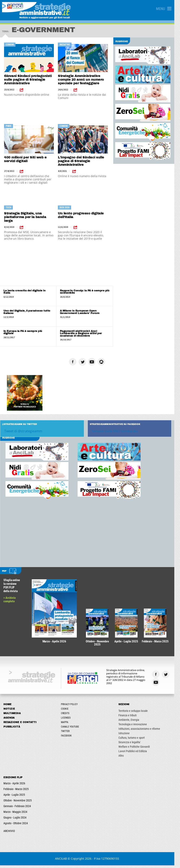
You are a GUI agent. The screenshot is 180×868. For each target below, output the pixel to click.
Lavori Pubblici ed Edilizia (137, 754)
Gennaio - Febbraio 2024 (17, 809)
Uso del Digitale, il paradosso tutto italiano (27, 312)
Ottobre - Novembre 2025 (18, 803)
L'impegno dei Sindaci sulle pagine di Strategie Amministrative (83, 161)
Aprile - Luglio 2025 (14, 797)
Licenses (68, 720)
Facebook (68, 738)
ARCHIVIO (9, 834)
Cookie (67, 711)
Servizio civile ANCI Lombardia (118, 432)
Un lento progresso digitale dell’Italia (82, 215)
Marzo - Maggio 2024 (16, 814)
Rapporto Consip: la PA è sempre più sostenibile (87, 292)
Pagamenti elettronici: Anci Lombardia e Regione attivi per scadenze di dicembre (83, 334)
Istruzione (128, 736)
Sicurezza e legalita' (133, 745)
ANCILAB (64, 861)
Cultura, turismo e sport (135, 740)
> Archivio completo (10, 600)
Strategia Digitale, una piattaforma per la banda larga (25, 217)
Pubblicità (12, 729)
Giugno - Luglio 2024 (15, 820)
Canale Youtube (72, 729)
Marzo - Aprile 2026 (15, 786)
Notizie (9, 711)
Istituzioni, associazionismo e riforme (143, 731)
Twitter (67, 734)
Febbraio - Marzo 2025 (16, 792)
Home (8, 707)
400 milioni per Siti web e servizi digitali (25, 159)
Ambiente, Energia (133, 722)
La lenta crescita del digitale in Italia (28, 291)
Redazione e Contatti (20, 725)
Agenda (9, 720)
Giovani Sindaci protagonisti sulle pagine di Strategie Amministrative (28, 80)
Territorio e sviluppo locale (137, 713)
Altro (125, 758)
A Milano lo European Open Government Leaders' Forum (82, 312)
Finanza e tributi (131, 718)
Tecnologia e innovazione (137, 727)
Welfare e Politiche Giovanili (138, 749)
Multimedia (12, 716)
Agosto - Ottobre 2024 (16, 826)
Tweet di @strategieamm (23, 432)
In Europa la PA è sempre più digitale (28, 331)
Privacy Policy (71, 707)
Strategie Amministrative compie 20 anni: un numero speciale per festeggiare (83, 80)
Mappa (67, 725)
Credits (67, 716)
